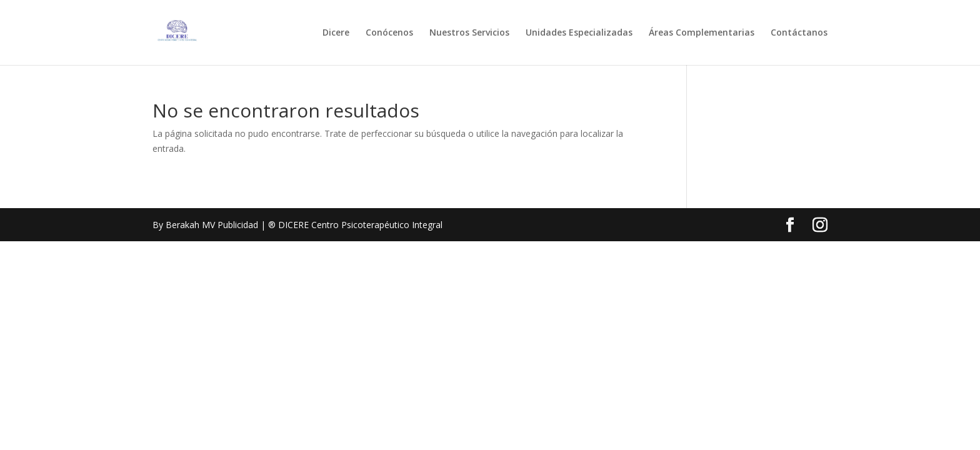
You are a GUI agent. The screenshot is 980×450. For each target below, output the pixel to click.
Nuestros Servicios (469, 33)
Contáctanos (799, 33)
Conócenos (389, 33)
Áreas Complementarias (702, 33)
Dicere (336, 33)
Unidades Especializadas (579, 33)
